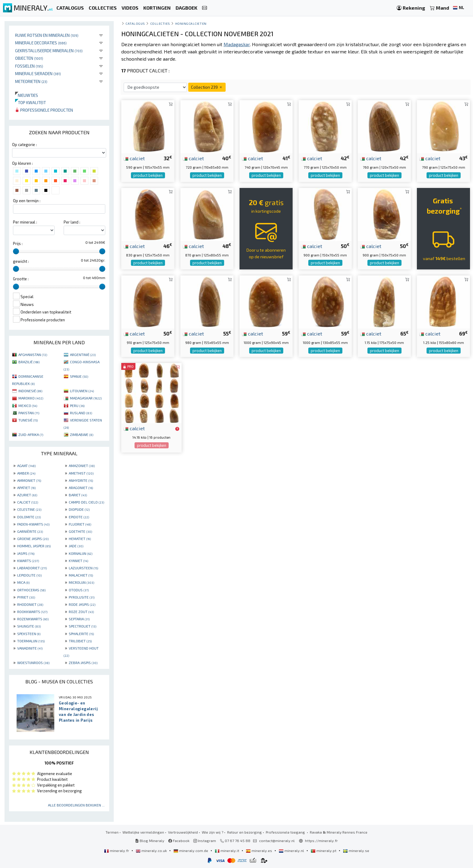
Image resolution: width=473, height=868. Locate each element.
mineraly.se (356, 851)
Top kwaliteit (30, 102)
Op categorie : (24, 145)
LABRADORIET (32, 568)
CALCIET (28, 502)
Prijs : (18, 243)
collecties (160, 23)
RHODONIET (30, 604)
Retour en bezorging (244, 832)
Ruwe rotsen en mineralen (47, 35)
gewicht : (21, 261)
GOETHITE (80, 531)
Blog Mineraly (150, 841)
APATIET (26, 488)
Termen (112, 832)
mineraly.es (259, 851)
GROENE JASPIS (33, 539)
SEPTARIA (79, 619)
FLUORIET (80, 524)
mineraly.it (227, 851)
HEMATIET (80, 539)
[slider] (16, 251)
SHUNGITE (29, 626)
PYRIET (26, 597)
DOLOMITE (29, 517)
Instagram (205, 841)
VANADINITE (30, 648)
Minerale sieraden (38, 73)
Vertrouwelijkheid (183, 832)
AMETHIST (81, 473)
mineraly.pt (324, 851)
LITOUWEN (82, 391)
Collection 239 (207, 87)
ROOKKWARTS (32, 612)
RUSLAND (81, 413)
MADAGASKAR (86, 398)
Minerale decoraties (41, 43)
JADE (76, 546)
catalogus (135, 23)
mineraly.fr (117, 851)
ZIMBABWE (82, 434)
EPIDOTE (79, 517)
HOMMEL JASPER (34, 546)
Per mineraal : (25, 222)
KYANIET (78, 561)
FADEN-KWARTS (33, 524)
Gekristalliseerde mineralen (49, 51)
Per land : (72, 222)
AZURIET (27, 495)
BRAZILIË (29, 362)
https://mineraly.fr (321, 841)
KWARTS (28, 561)
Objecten (29, 58)
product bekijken (148, 175)
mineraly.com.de (191, 851)
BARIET (78, 495)
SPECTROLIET (83, 626)
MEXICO (28, 405)
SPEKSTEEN (29, 634)
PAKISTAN (29, 413)
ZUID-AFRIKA (31, 434)
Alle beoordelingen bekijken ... (76, 805)
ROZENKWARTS (33, 619)
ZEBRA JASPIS (83, 663)
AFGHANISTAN (33, 355)
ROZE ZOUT (81, 612)
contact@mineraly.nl (277, 841)
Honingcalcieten (191, 23)
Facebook (179, 841)
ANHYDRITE (81, 480)
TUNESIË (28, 420)
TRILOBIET (80, 641)
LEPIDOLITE (29, 575)
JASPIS (26, 553)
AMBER (26, 473)
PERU (77, 405)
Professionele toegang (286, 832)
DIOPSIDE (79, 509)
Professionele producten (44, 110)
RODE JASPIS (82, 604)
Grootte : (21, 279)
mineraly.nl (292, 851)
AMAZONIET (82, 466)
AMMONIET (29, 480)
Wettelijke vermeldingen (143, 832)
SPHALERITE (81, 634)
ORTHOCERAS (31, 590)
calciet (134, 158)
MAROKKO (31, 398)
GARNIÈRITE (30, 531)
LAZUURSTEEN (83, 568)
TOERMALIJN (31, 641)
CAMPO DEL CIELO (86, 502)
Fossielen (29, 66)
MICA (23, 582)
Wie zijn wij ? (213, 832)
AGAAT (26, 466)
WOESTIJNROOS (33, 663)
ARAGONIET (81, 488)
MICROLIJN (81, 582)
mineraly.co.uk (152, 851)
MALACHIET (81, 575)
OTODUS (79, 590)
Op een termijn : (27, 201)
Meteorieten (31, 81)
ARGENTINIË (83, 355)
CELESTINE (29, 509)
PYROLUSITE (82, 597)
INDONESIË (30, 391)
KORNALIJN (81, 553)
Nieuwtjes (27, 95)
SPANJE (79, 376)
